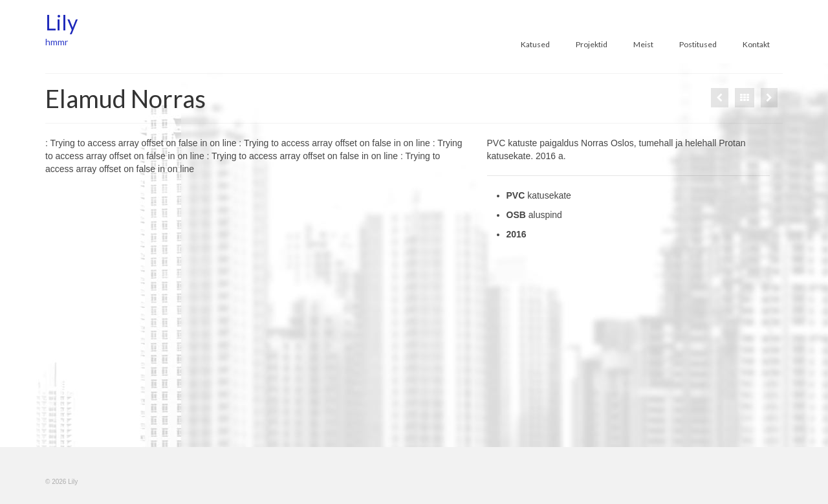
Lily (61, 22)
